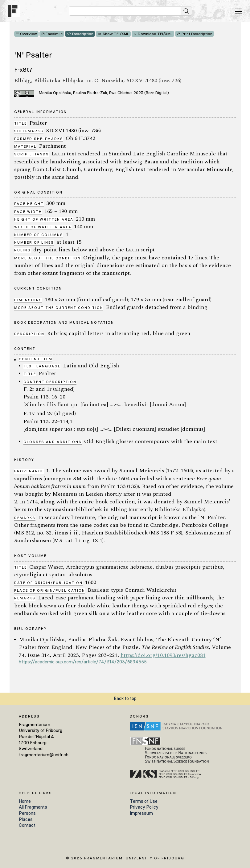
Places (26, 819)
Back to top (125, 698)
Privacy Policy (144, 807)
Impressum (141, 813)
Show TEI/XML (116, 34)
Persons (27, 813)
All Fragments (33, 807)
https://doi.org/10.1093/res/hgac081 (163, 655)
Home (25, 801)
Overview (29, 34)
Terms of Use (144, 801)
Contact (27, 825)
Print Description (197, 34)
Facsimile (54, 34)
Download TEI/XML (155, 34)
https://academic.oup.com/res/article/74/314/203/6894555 (83, 662)
